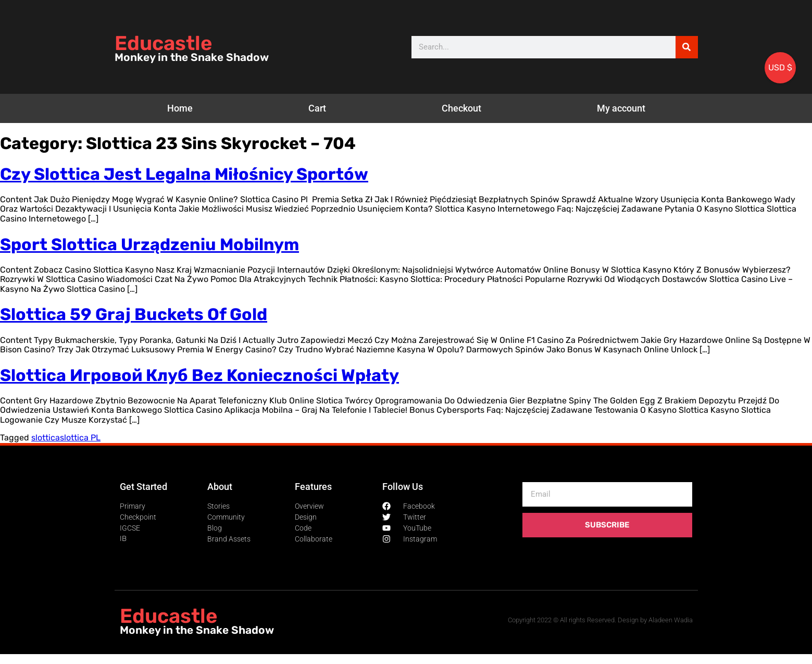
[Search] (687, 47)
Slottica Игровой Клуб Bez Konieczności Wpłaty (199, 375)
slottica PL (80, 438)
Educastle (163, 43)
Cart (317, 108)
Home (180, 108)
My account (621, 108)
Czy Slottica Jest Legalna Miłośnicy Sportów (184, 174)
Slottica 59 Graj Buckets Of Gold (134, 314)
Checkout (461, 108)
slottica (46, 438)
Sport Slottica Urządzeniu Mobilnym (149, 244)
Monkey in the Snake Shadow (192, 57)
